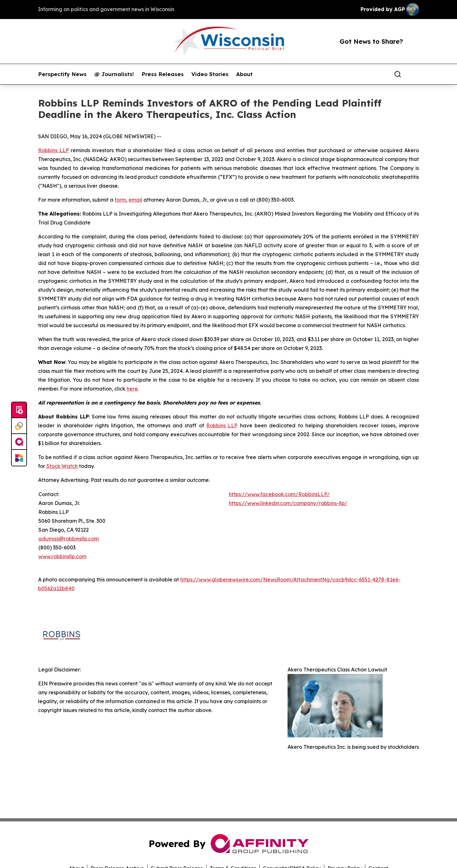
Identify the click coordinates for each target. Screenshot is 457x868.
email (135, 200)
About (244, 74)
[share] (414, 74)
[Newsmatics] (19, 458)
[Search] (398, 74)
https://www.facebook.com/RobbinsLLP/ (279, 494)
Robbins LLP (53, 150)
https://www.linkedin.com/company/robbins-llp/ (288, 503)
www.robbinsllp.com (62, 556)
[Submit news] (19, 410)
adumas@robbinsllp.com (69, 539)
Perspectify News (62, 74)
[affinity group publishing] (19, 442)
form (120, 200)
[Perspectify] (19, 426)
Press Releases (163, 74)
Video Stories (210, 74)
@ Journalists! (114, 74)
